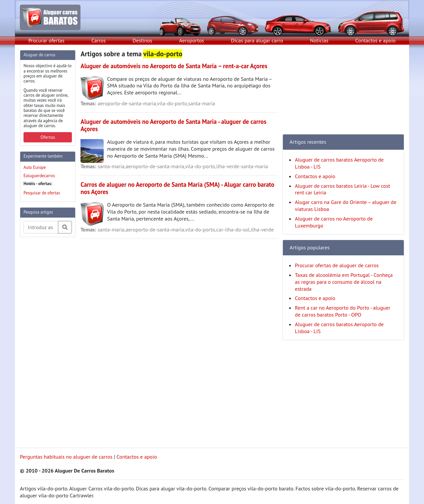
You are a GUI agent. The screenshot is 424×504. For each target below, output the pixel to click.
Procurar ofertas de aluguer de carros (337, 265)
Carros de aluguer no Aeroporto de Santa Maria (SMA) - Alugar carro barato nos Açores (177, 188)
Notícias (319, 40)
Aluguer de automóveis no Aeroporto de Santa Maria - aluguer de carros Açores (173, 125)
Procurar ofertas (47, 40)
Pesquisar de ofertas (42, 193)
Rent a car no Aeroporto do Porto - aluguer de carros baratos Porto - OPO (343, 311)
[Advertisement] (46, 342)
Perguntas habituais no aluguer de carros (66, 457)
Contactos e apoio (376, 40)
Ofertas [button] (48, 137)
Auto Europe (35, 167)
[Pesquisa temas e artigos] (41, 227)
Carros (99, 40)
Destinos (142, 40)
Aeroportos (192, 40)
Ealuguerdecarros (39, 176)
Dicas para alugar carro (257, 40)
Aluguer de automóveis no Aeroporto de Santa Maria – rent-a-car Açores (174, 66)
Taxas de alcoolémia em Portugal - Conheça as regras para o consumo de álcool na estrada (344, 282)
